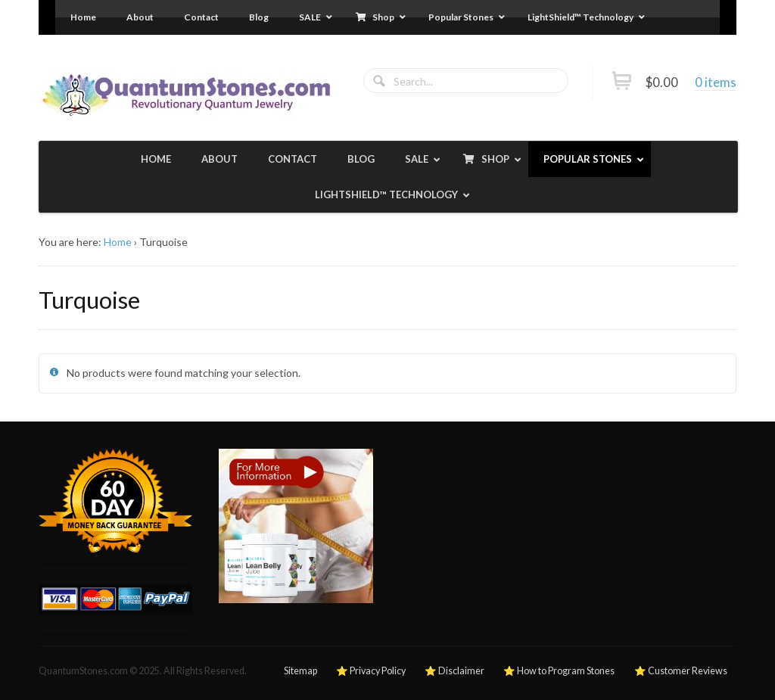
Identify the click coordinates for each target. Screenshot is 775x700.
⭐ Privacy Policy (371, 671)
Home (118, 242)
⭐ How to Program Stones (559, 671)
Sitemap (300, 671)
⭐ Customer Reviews (681, 671)
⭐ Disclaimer (454, 671)
